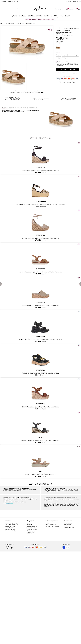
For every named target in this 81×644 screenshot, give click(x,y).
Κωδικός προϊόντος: (60, 32)
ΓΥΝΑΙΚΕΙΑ (31, 16)
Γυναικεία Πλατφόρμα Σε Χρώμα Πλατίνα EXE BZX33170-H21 (40, 474)
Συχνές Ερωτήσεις (31, 528)
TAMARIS (41, 438)
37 (64, 55)
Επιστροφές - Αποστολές (22, 108)
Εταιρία (29, 523)
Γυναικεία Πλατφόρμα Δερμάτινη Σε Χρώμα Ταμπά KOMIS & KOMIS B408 (40, 407)
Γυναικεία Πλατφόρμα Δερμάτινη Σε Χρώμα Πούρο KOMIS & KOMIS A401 (41, 238)
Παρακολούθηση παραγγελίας (75, 2)
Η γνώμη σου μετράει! (32, 531)
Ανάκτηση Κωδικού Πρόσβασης (52, 526)
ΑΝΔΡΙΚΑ (39, 16)
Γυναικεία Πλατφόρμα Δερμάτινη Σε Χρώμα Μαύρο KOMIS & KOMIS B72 (40, 373)
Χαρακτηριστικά (12, 108)
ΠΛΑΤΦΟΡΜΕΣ (19, 23)
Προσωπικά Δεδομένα (32, 526)
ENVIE (42, 93)
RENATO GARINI (41, 336)
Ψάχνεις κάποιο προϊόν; (32, 529)
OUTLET (61, 16)
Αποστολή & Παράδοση (10, 526)
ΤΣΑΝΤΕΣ (46, 16)
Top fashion (14, 16)
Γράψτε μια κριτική (68, 35)
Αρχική (2, 23)
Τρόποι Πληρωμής (9, 528)
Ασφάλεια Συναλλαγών (10, 529)
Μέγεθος (57, 53)
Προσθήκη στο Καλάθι (67, 69)
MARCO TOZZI (40, 269)
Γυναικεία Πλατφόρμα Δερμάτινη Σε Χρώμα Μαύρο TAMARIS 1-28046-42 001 (41, 441)
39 (76, 55)
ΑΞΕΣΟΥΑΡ (54, 16)
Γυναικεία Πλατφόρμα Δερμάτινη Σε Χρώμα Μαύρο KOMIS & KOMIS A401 (40, 171)
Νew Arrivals (23, 16)
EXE (40, 471)
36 (59, 55)
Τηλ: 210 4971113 (68, 523)
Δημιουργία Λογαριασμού (51, 525)
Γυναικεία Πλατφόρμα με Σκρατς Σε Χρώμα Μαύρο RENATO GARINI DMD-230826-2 (41, 339)
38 (70, 55)
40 (59, 58)
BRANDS (68, 16)
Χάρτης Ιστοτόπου (31, 532)
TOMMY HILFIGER (41, 202)
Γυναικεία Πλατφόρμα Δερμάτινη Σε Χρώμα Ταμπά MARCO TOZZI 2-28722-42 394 (41, 272)
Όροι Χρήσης (73, 82)
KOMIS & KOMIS (40, 168)
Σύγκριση (74, 73)
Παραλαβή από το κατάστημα (12, 525)
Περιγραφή (5, 108)
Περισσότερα (60, 65)
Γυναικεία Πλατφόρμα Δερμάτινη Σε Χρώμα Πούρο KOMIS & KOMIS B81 (41, 306)
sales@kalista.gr (10, 503)
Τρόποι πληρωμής (33, 108)
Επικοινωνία (30, 534)
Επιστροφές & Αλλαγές (10, 531)
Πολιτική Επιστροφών (64, 82)
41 (64, 58)
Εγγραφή (63, 9)
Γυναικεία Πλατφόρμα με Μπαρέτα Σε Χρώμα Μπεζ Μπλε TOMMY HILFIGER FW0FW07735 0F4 (40, 204)
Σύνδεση (59, 9)
